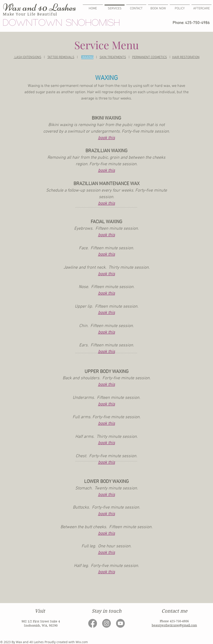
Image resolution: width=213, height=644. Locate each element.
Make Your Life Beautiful (30, 14)
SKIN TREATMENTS (113, 57)
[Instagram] (106, 623)
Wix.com (82, 642)
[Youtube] (120, 623)
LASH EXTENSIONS (27, 57)
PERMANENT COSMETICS (150, 57)
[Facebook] (93, 623)
